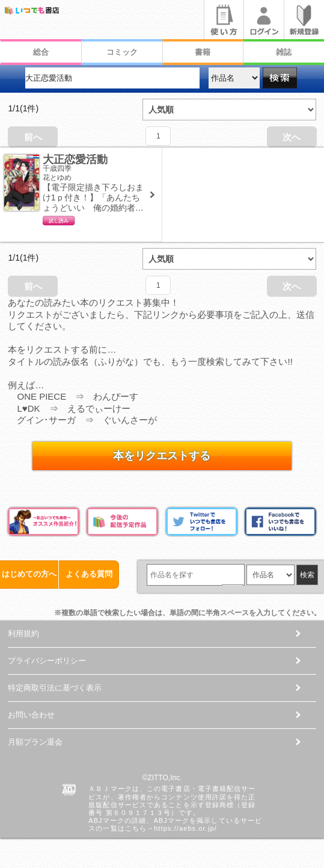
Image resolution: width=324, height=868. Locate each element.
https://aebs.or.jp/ (185, 828)
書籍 (203, 52)
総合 (41, 52)
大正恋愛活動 (75, 160)
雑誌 (284, 52)
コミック (122, 52)
